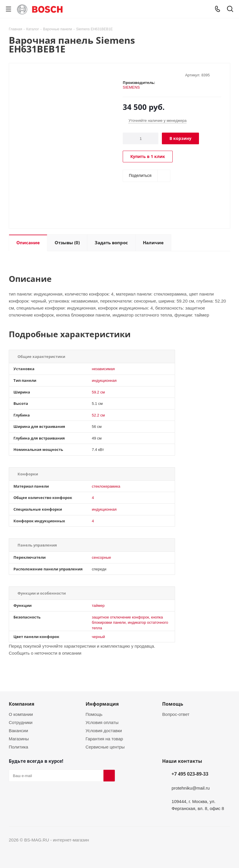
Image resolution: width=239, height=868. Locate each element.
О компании (21, 714)
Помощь (94, 714)
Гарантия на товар (104, 739)
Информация (102, 704)
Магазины (19, 739)
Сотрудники (21, 722)
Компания (21, 704)
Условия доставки (104, 730)
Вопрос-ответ (176, 714)
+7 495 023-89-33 (190, 774)
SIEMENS (131, 87)
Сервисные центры (105, 747)
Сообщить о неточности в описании (45, 653)
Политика (18, 747)
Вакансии (18, 730)
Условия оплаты (102, 722)
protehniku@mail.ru (190, 788)
